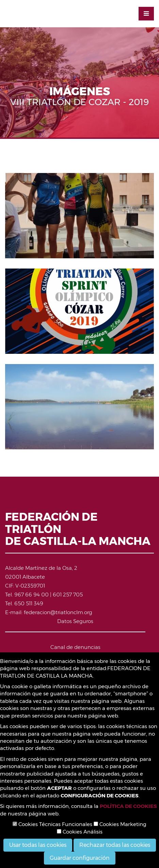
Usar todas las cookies (38, 845)
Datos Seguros (75, 621)
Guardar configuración (80, 858)
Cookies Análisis (80, 832)
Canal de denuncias (75, 647)
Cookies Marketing (120, 824)
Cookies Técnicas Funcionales (52, 824)
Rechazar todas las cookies (115, 845)
